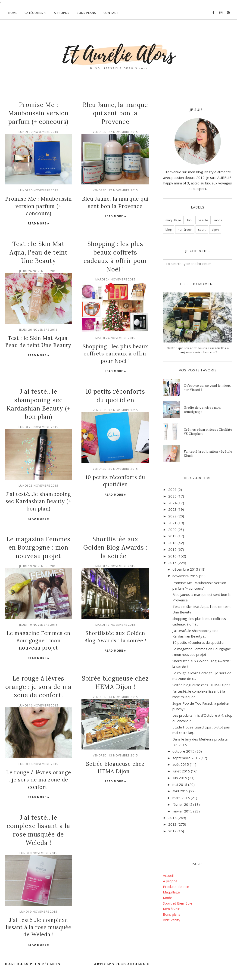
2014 (172, 818)
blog (168, 230)
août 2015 (181, 764)
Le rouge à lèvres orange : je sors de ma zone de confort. (38, 671)
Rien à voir (171, 909)
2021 (172, 523)
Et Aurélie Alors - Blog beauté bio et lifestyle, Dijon (48, 966)
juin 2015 (180, 778)
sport (202, 230)
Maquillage (171, 892)
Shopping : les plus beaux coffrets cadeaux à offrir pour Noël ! (115, 344)
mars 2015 (181, 798)
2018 (172, 543)
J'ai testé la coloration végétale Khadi (208, 454)
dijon (215, 230)
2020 (172, 529)
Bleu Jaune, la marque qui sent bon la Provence (115, 113)
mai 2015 (180, 784)
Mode (168, 898)
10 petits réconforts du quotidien (199, 642)
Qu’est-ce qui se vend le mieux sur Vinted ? (207, 388)
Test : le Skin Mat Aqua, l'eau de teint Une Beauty (39, 243)
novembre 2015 (185, 576)
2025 (172, 496)
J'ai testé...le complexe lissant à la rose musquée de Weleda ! (38, 901)
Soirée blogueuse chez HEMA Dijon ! (201, 685)
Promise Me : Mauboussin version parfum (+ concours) (38, 113)
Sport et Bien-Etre (178, 903)
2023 (172, 509)
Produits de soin (176, 887)
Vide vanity (172, 920)
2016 (172, 556)
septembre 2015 (186, 758)
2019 (172, 536)
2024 (172, 503)
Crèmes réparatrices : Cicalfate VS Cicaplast (208, 432)
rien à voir (185, 230)
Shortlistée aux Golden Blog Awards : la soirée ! (115, 534)
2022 (172, 516)
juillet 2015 (181, 771)
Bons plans (172, 914)
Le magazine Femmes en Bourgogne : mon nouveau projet (39, 534)
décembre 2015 (185, 569)
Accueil (168, 875)
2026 (172, 489)
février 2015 (182, 804)
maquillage (173, 220)
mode (218, 220)
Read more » (39, 215)
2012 (172, 831)
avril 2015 (180, 791)
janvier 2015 (182, 811)
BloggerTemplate (15, 974)
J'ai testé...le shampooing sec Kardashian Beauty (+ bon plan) (38, 489)
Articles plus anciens (120, 937)
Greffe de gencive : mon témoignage (202, 410)
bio (189, 220)
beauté (203, 220)
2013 (172, 824)
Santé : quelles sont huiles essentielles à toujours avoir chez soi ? (198, 350)
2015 (172, 563)
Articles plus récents (34, 937)
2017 (172, 549)
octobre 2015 (183, 751)
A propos (170, 881)
